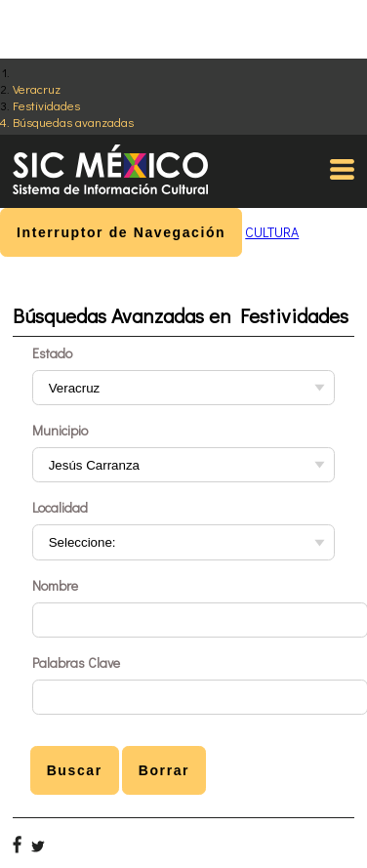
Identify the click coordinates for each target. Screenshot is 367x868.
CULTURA (272, 232)
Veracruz (37, 88)
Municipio (60, 430)
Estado (52, 353)
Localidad (60, 507)
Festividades (46, 105)
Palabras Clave (76, 662)
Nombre (55, 585)
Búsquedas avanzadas (73, 122)
